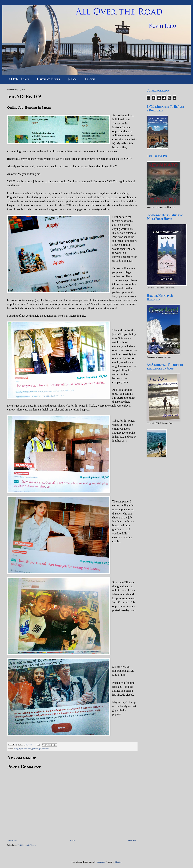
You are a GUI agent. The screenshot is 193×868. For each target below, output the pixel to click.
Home (72, 840)
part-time (35, 749)
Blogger (118, 862)
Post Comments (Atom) (27, 845)
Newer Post (12, 840)
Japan (72, 79)
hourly (16, 749)
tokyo (47, 749)
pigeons (42, 749)
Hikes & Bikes (48, 79)
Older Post (132, 840)
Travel (90, 79)
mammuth (101, 862)
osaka (29, 749)
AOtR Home (19, 79)
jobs (25, 749)
